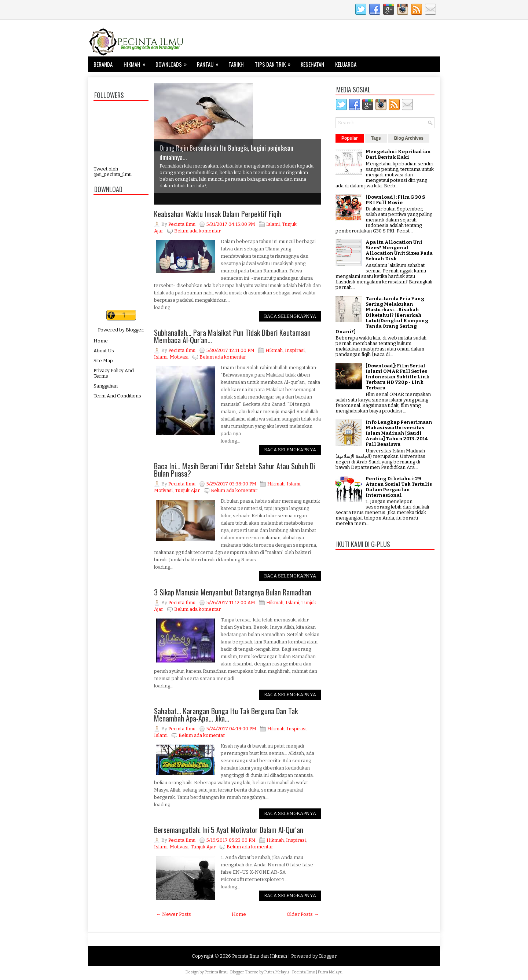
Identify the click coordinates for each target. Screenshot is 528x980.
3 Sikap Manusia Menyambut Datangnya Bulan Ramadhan (233, 592)
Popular (350, 138)
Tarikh (236, 64)
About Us (104, 351)
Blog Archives (409, 138)
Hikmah (137, 62)
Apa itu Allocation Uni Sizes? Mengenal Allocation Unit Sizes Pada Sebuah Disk (399, 250)
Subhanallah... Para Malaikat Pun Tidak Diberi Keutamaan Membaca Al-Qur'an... (232, 336)
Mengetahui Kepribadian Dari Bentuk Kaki (398, 154)
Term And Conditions (117, 396)
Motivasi (179, 357)
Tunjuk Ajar (187, 490)
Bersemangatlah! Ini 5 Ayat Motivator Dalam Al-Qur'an (229, 830)
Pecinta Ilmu (216, 972)
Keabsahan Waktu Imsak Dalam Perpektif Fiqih (218, 214)
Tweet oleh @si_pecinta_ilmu (113, 172)
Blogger (134, 330)
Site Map (103, 361)
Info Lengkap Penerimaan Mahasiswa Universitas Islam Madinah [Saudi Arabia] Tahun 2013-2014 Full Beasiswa (399, 433)
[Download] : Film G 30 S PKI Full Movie (395, 200)
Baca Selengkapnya (290, 316)
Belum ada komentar (197, 231)
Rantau (210, 62)
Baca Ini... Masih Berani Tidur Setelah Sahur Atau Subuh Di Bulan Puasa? (234, 470)
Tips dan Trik (275, 62)
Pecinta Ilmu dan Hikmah (260, 956)
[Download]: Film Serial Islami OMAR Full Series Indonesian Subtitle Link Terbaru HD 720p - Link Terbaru (397, 377)
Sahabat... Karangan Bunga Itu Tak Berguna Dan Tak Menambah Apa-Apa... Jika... (226, 715)
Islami (273, 224)
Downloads (173, 62)
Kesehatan (312, 64)
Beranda (103, 64)
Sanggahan (106, 386)
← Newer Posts (174, 914)
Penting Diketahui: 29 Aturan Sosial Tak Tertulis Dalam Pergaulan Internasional (399, 487)
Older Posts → (303, 914)
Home (101, 341)
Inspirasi (295, 350)
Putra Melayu (277, 972)
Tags (376, 138)
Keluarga (346, 64)
